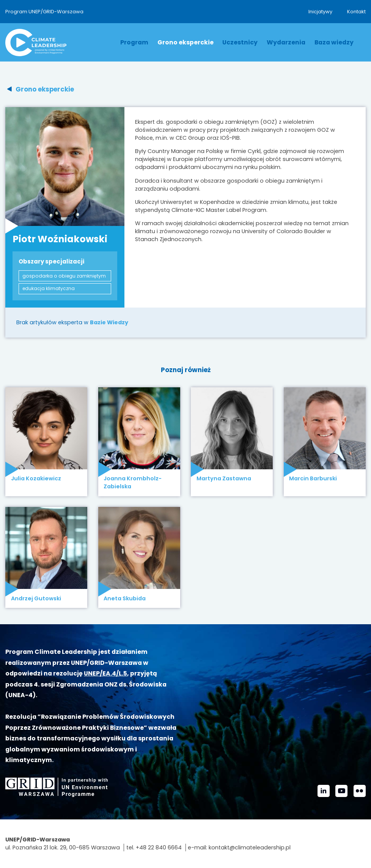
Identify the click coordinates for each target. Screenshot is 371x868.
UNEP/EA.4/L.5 (105, 673)
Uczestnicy (240, 42)
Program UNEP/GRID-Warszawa (44, 12)
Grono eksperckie (185, 42)
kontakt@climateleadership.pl (250, 847)
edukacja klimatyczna (49, 288)
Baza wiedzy (334, 42)
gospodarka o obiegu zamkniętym (64, 276)
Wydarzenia (286, 42)
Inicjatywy (320, 12)
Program (134, 42)
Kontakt (356, 12)
